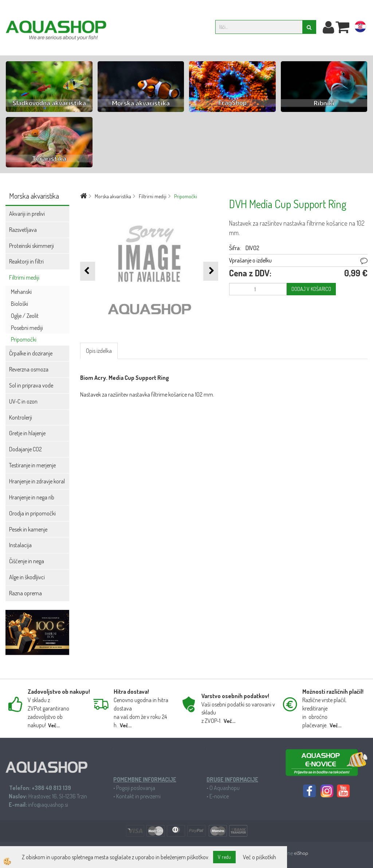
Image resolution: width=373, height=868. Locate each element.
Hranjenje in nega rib (32, 497)
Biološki (19, 304)
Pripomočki (24, 339)
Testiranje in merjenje (32, 465)
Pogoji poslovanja (136, 788)
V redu (224, 857)
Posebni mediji (27, 328)
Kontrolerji (21, 417)
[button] (211, 271)
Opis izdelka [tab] (99, 351)
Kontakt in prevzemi (138, 796)
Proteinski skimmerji (32, 246)
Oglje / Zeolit (25, 316)
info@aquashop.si (48, 805)
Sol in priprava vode (31, 385)
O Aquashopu (225, 788)
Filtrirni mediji (24, 277)
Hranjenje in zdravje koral (37, 481)
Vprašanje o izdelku (250, 260)
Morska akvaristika (113, 196)
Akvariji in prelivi (27, 214)
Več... (54, 725)
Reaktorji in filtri (26, 261)
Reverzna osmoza (29, 369)
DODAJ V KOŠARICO (311, 289)
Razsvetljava (23, 230)
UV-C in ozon (23, 401)
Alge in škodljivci (27, 577)
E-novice (219, 796)
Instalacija (20, 545)
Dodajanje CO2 (25, 449)
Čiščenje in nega (27, 561)
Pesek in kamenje (28, 529)
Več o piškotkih (260, 857)
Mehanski (21, 292)
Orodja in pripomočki (32, 513)
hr (360, 28)
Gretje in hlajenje (27, 433)
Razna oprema (25, 593)
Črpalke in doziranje (31, 353)
